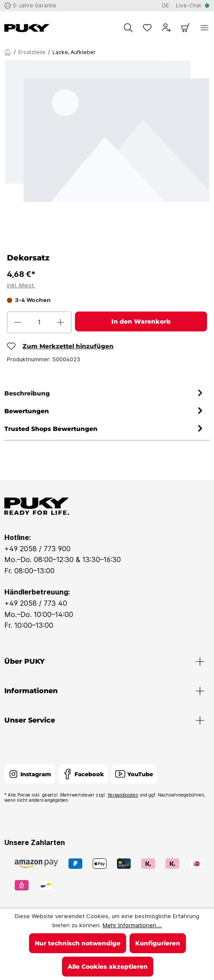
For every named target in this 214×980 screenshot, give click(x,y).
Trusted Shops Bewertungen (105, 429)
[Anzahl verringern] (18, 322)
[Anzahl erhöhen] (61, 322)
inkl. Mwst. (21, 285)
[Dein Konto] (166, 28)
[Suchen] (128, 28)
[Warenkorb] (185, 28)
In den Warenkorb (141, 321)
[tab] (105, 394)
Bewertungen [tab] (105, 411)
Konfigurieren (158, 943)
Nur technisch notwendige (78, 943)
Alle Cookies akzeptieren (108, 967)
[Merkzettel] (147, 28)
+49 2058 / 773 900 (37, 549)
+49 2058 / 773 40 (36, 603)
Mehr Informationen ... (132, 925)
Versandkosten (123, 795)
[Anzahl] (39, 322)
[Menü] (204, 28)
